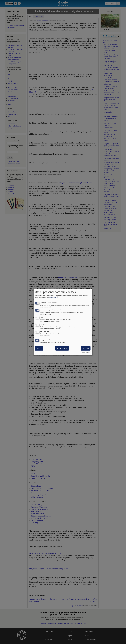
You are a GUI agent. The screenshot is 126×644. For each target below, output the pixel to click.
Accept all (86, 348)
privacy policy (53, 298)
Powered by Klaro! (86, 352)
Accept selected (62, 348)
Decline (39, 348)
